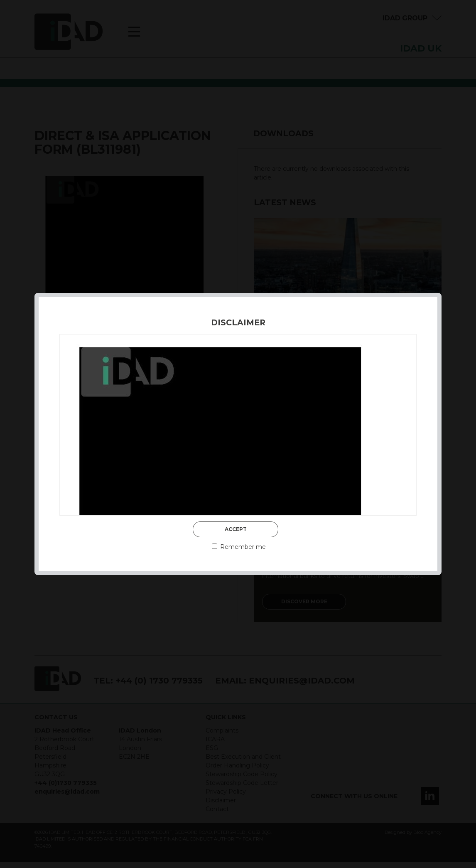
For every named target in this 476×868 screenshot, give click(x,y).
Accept (236, 529)
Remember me (239, 547)
